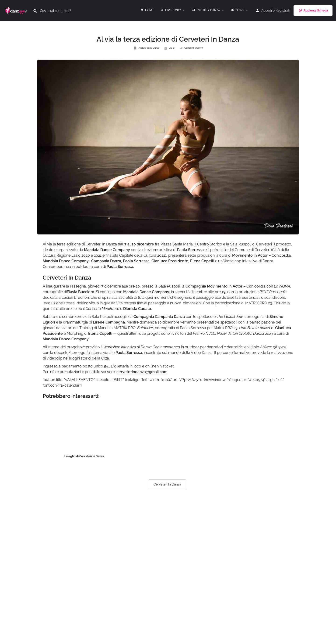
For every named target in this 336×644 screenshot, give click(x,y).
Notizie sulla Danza (146, 48)
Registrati (283, 11)
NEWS (238, 10)
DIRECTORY (171, 10)
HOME (147, 10)
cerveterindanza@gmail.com (142, 372)
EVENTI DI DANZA (206, 10)
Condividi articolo (191, 48)
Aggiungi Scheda (313, 11)
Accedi (267, 11)
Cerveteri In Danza (167, 484)
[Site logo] (16, 10)
